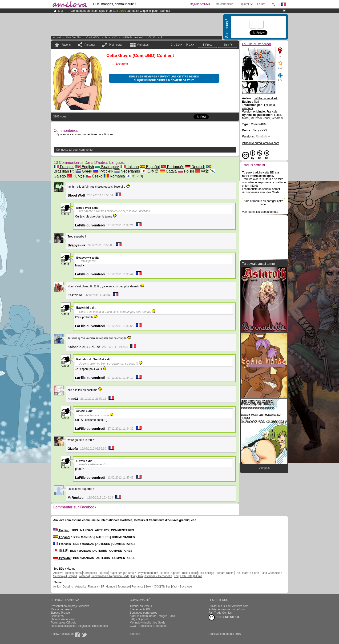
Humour (111, 587)
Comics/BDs (93, 38)
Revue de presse (62, 609)
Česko (94, 176)
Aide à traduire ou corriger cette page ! (263, 203)
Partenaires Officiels (63, 623)
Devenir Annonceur (63, 619)
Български (107, 167)
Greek (84, 171)
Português (172, 167)
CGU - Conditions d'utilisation (148, 626)
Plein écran (116, 45)
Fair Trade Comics (220, 613)
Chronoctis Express (96, 573)
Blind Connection (271, 573)
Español (150, 167)
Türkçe (76, 176)
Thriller (166, 587)
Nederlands (127, 171)
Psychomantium (148, 573)
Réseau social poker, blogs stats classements (79, 626)
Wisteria (84, 576)
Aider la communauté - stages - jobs (152, 616)
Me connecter (224, 4)
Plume (198, 576)
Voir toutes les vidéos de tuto (260, 212)
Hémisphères (73, 573)
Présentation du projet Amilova (70, 606)
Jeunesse (123, 587)
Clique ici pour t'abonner (155, 11)
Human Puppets (170, 573)
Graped (72, 576)
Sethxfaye (59, 576)
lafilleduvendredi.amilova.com (260, 143)
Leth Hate (186, 576)
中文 (202, 171)
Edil (176, 576)
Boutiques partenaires (143, 613)
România (114, 176)
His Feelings (206, 573)
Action (57, 587)
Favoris (66, 45)
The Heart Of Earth (247, 573)
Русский (103, 171)
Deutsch (195, 167)
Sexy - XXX (111, 38)
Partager (90, 45)
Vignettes (143, 45)
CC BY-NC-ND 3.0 (224, 617)
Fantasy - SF (96, 587)
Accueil (57, 38)
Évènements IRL (140, 609)
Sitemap (135, 634)
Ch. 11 (152, 38)
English (85, 167)
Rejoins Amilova (200, 4)
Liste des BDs (74, 38)
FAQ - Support (139, 619)
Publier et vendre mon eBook (227, 609)
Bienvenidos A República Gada (110, 576)
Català (168, 171)
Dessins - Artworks (75, 587)
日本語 (150, 171)
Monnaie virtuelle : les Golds (147, 623)
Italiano (130, 167)
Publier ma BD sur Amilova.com (228, 606)
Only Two (137, 576)
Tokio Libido (189, 573)
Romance (137, 587)
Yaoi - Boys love (182, 587)
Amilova (58, 573)
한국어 (135, 176)
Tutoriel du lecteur (141, 606)
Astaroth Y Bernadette (158, 576)
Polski (186, 171)
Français (64, 167)
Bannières (57, 616)
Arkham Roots (225, 573)
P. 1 (163, 38)
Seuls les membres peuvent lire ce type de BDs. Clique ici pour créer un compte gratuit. (164, 78)
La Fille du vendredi (133, 38)
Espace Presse (60, 613)
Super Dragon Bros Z (123, 573)
